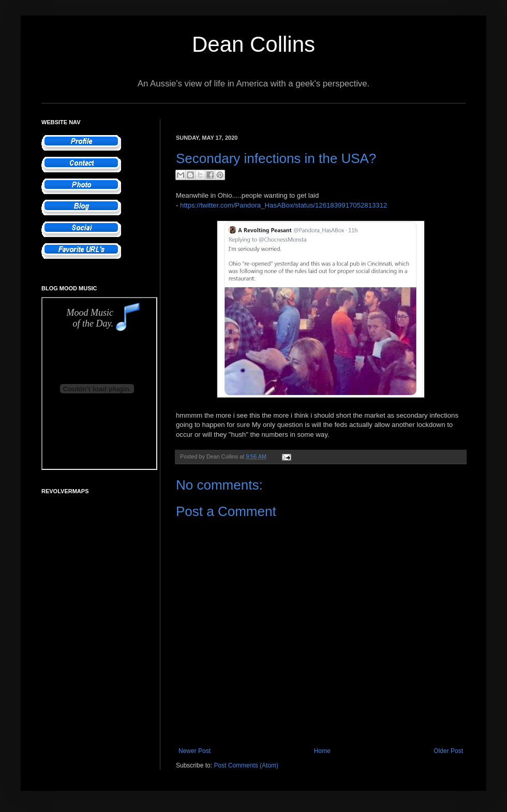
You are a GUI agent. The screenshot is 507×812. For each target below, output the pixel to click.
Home (322, 751)
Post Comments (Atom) (246, 765)
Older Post (448, 751)
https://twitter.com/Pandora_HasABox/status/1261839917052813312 (284, 205)
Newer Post (195, 751)
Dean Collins (253, 44)
